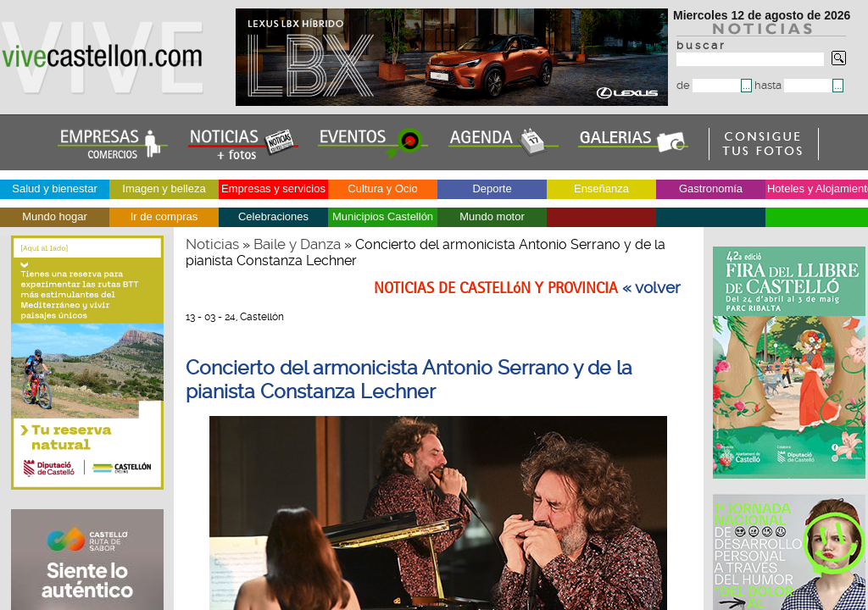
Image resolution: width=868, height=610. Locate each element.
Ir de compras (164, 216)
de (709, 85)
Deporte (492, 189)
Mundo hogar (55, 216)
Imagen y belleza (164, 189)
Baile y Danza (297, 244)
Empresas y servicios (273, 189)
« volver (651, 288)
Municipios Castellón (383, 216)
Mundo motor (492, 216)
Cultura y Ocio (382, 189)
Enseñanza (601, 189)
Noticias (212, 244)
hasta (793, 85)
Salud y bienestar (54, 189)
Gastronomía (711, 189)
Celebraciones (273, 216)
